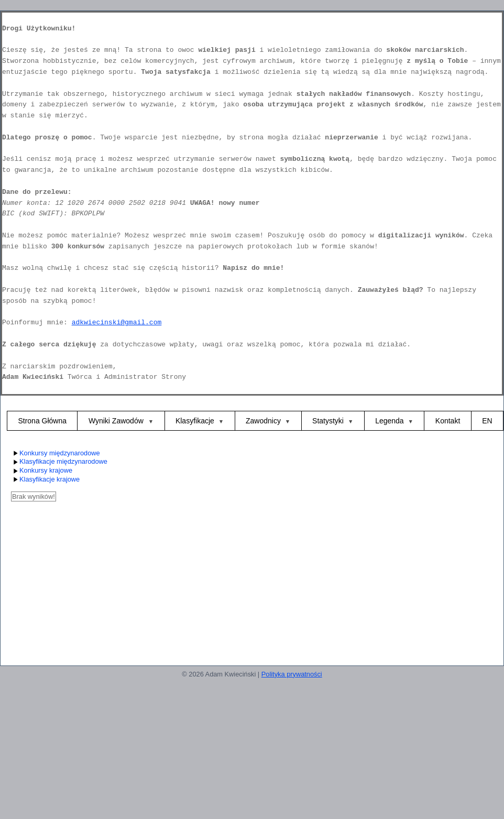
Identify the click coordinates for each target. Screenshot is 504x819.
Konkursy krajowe (42, 471)
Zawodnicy (263, 421)
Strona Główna (42, 421)
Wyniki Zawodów (117, 421)
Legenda (390, 421)
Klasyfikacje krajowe (45, 480)
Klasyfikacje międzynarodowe (59, 462)
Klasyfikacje (195, 421)
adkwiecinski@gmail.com (117, 323)
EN (487, 421)
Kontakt (448, 421)
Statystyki (328, 421)
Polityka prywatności (292, 674)
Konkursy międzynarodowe (56, 454)
